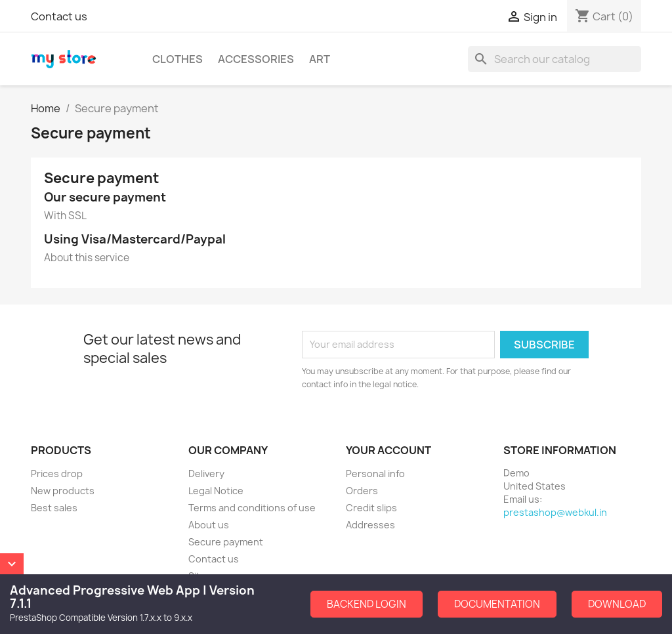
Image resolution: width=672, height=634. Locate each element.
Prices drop (57, 474)
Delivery (206, 474)
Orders (362, 491)
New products (63, 491)
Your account (388, 450)
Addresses (370, 525)
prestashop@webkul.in (555, 512)
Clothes (178, 59)
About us (209, 525)
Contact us (59, 16)
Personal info (375, 474)
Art (320, 59)
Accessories (256, 59)
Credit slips (371, 508)
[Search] (555, 59)
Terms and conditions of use (252, 508)
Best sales (54, 508)
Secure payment (226, 542)
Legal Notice (216, 491)
